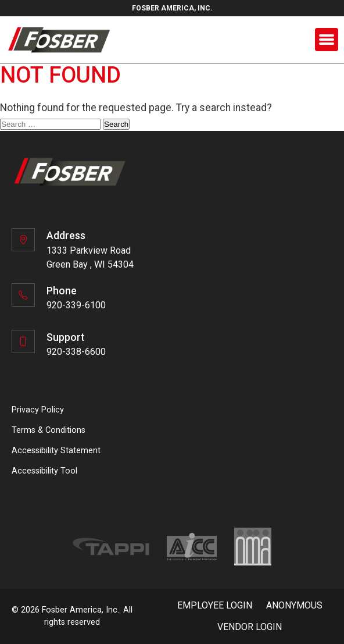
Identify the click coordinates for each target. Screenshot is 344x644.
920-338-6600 (76, 352)
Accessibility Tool (44, 471)
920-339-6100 (76, 305)
